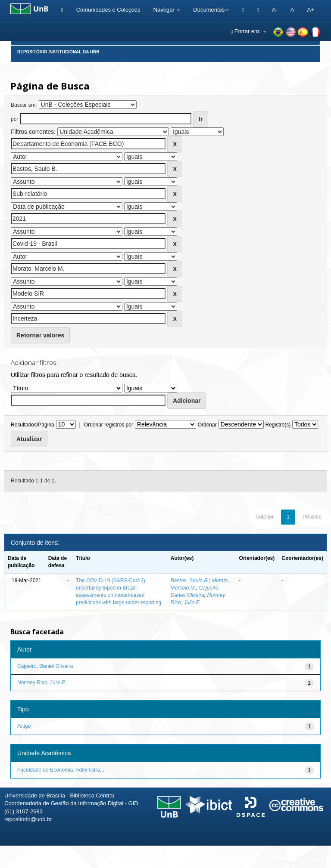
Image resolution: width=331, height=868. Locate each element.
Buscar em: (24, 105)
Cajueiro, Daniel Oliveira (45, 666)
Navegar (167, 10)
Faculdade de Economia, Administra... (61, 770)
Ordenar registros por (109, 425)
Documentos (211, 10)
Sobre (317, 858)
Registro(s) (278, 425)
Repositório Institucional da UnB (58, 52)
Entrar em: (248, 31)
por (14, 119)
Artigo (24, 726)
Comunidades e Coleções (108, 10)
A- (275, 10)
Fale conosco (280, 858)
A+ (310, 10)
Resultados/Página (33, 425)
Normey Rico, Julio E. (42, 683)
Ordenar (207, 425)
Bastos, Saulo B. (190, 581)
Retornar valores (40, 335)
